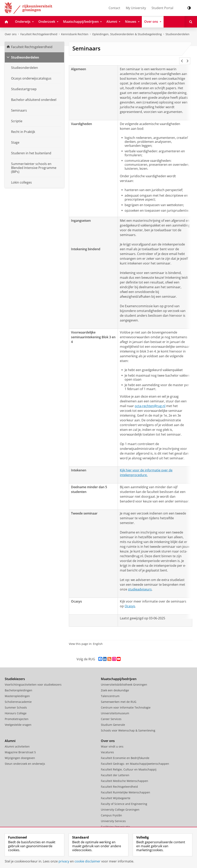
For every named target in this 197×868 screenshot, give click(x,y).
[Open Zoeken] (191, 22)
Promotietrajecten (17, 714)
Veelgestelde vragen (18, 720)
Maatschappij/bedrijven (119, 674)
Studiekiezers (15, 674)
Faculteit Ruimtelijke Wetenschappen (125, 788)
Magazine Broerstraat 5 (20, 747)
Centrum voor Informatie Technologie (126, 703)
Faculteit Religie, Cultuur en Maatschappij (129, 765)
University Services (113, 816)
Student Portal (162, 8)
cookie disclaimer (88, 861)
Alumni (10, 736)
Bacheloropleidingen (18, 686)
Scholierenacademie (18, 697)
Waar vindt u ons (112, 742)
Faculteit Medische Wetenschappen (125, 776)
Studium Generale (113, 720)
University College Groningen (120, 805)
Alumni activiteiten (17, 742)
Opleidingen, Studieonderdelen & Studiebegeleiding (127, 34)
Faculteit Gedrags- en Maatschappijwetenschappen (135, 759)
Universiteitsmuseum (115, 708)
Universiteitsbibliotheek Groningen (124, 680)
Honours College (16, 708)
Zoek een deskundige (115, 686)
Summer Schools (16, 703)
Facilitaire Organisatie (115, 822)
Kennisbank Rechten (75, 34)
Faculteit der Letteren (115, 770)
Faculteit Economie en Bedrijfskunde (125, 753)
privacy (64, 861)
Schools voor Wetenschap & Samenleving (128, 726)
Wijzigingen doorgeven (20, 753)
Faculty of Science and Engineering (124, 799)
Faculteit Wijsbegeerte (116, 793)
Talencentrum (110, 691)
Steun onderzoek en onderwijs (25, 759)
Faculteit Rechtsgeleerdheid (39, 34)
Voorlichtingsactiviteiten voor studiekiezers (33, 680)
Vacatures (107, 747)
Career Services (111, 714)
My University (136, 8)
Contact (114, 8)
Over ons (11, 34)
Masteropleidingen (17, 691)
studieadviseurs (140, 585)
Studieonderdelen (178, 34)
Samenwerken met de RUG (119, 697)
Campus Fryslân (111, 811)
